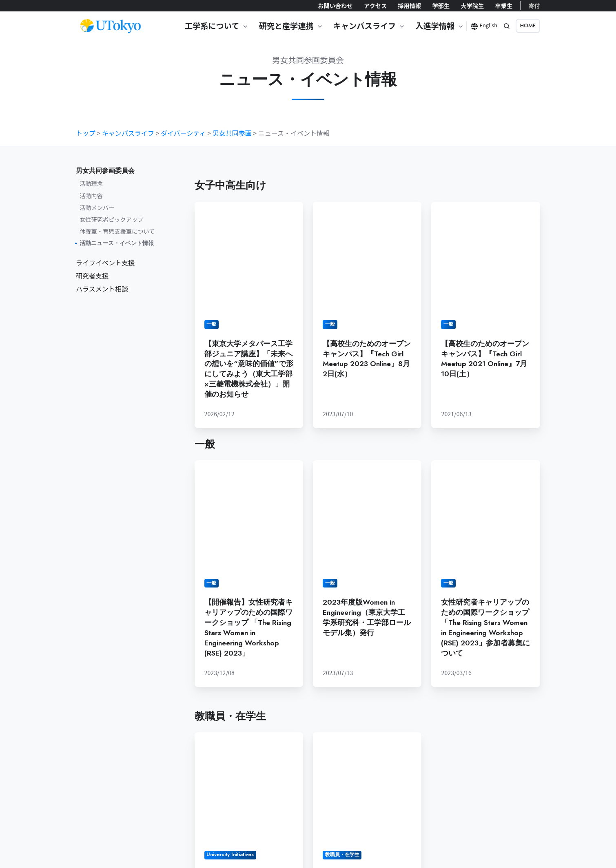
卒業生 (504, 6)
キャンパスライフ (365, 26)
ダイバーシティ (183, 133)
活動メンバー (97, 207)
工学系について (212, 26)
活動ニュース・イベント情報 (117, 243)
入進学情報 (435, 26)
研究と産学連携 (286, 26)
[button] (507, 26)
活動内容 (91, 195)
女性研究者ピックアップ (112, 219)
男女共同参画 (232, 133)
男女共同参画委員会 (105, 171)
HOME (528, 25)
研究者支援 (92, 276)
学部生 (441, 6)
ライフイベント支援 (105, 263)
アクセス (375, 6)
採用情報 (409, 6)
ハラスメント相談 (102, 289)
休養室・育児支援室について (117, 231)
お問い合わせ (335, 6)
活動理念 (91, 183)
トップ (86, 133)
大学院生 (472, 6)
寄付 (534, 6)
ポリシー (189, 824)
